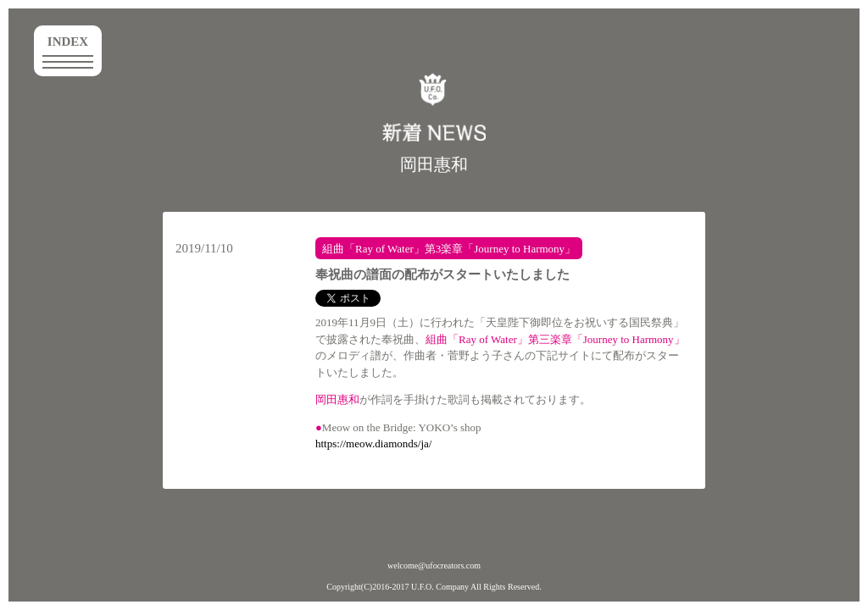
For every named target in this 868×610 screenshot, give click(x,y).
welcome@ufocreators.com (434, 566)
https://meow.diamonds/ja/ (373, 444)
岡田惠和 (434, 164)
